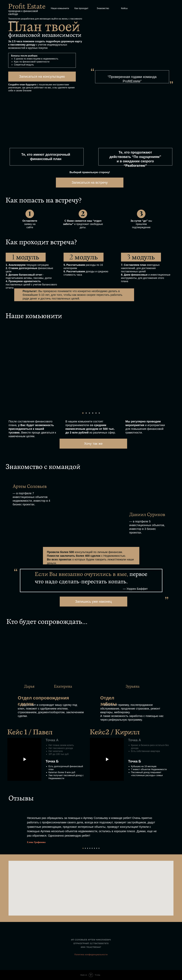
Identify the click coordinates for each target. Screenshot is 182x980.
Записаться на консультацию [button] (42, 76)
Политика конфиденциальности (91, 955)
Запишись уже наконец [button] (93, 601)
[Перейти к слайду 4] (90, 848)
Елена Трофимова (36, 842)
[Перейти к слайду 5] (92, 848)
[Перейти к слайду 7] (97, 848)
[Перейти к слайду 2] (85, 848)
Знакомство (103, 8)
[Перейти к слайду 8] (99, 848)
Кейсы (124, 8)
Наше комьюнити (60, 8)
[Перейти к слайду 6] (94, 848)
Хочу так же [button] (93, 444)
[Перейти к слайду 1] (83, 848)
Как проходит (81, 8)
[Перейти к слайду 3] (88, 848)
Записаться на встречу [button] (90, 182)
